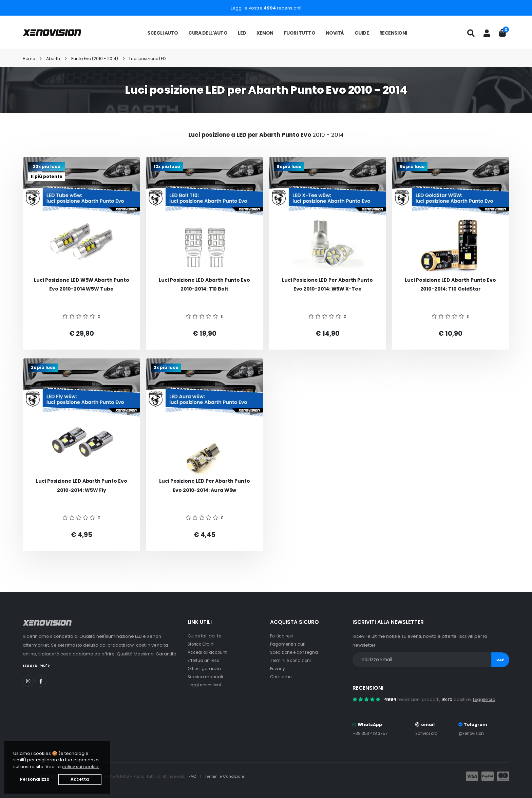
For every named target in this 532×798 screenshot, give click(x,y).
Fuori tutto (300, 33)
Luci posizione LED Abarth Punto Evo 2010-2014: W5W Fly (82, 486)
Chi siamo (281, 677)
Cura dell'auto (208, 33)
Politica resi (282, 636)
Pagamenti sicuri (288, 644)
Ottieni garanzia (205, 669)
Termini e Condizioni (225, 776)
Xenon (265, 33)
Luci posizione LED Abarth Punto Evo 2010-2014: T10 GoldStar (450, 285)
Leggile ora (485, 699)
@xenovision (472, 733)
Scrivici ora (427, 733)
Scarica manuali (206, 677)
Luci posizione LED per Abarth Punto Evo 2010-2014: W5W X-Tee (327, 285)
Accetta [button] (80, 779)
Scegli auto (163, 33)
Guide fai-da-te (205, 636)
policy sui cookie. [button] (81, 767)
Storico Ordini (203, 644)
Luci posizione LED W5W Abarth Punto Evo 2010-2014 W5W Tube (82, 285)
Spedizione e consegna (296, 652)
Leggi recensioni (206, 685)
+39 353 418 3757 (371, 733)
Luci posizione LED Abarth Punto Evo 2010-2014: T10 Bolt (204, 285)
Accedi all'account (208, 652)
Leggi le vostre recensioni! (266, 8)
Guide (362, 33)
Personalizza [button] (35, 779)
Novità (335, 33)
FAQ (193, 776)
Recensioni (393, 33)
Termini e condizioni (292, 660)
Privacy (278, 669)
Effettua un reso (205, 660)
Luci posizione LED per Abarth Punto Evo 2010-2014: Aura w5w (205, 486)
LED (242, 33)
